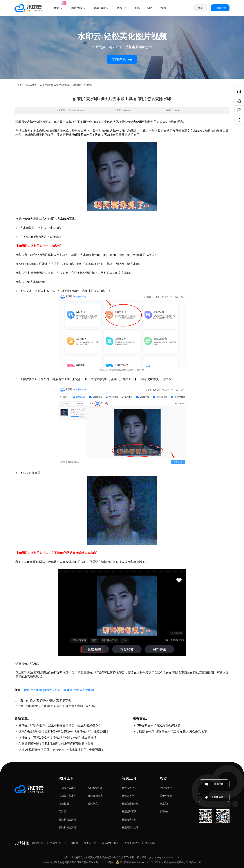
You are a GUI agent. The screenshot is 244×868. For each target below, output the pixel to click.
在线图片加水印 (68, 796)
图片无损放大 (95, 796)
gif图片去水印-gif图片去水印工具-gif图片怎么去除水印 (172, 732)
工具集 (57, 5)
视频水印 (99, 8)
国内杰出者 (195, 862)
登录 (200, 8)
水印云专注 (157, 862)
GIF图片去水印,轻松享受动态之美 (159, 725)
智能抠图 (64, 804)
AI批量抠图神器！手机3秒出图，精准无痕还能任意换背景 (56, 744)
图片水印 (77, 8)
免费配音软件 (132, 843)
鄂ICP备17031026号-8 (101, 862)
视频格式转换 (129, 820)
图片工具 (67, 778)
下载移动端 (214, 797)
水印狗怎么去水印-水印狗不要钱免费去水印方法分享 (60, 706)
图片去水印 (38, 843)
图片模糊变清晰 (68, 820)
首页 (18, 85)
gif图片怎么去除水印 (81, 690)
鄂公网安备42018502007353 (133, 862)
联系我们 (165, 804)
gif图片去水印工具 (55, 690)
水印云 (56, 246)
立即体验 (122, 59)
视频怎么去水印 (130, 804)
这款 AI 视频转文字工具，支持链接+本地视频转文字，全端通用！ (61, 750)
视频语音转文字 (130, 827)
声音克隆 (150, 843)
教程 (120, 8)
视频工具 (129, 778)
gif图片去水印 (33, 690)
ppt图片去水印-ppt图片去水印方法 (48, 700)
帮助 (164, 778)
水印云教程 (31, 85)
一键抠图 (73, 843)
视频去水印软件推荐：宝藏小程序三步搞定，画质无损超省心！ (60, 725)
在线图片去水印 (68, 788)
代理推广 (165, 811)
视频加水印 (128, 796)
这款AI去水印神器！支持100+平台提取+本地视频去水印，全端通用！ (64, 732)
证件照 (63, 811)
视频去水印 (55, 255)
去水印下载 (90, 843)
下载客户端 (220, 8)
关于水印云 (166, 796)
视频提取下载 (129, 811)
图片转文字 (94, 804)
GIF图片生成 (95, 788)
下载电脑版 (214, 784)
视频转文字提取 (110, 843)
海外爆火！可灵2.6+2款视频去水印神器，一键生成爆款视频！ (59, 738)
